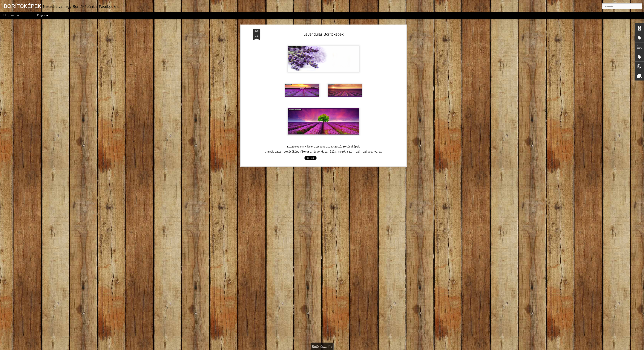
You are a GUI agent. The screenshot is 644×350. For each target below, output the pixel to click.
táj (358, 129)
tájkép (367, 129)
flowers (306, 129)
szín (350, 129)
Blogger (346, 348)
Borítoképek (351, 124)
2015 (278, 129)
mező (342, 129)
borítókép (291, 129)
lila (333, 129)
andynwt (324, 348)
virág (378, 129)
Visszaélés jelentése (364, 348)
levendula (321, 129)
